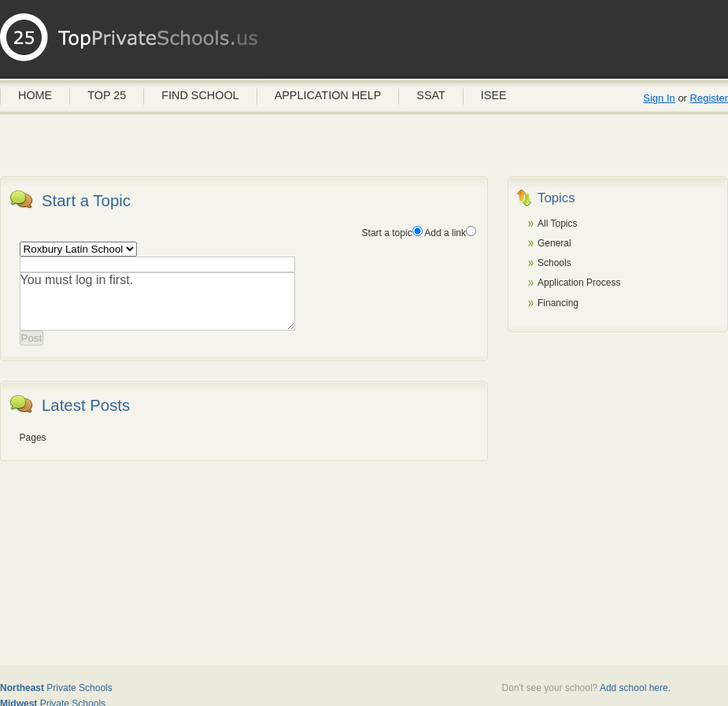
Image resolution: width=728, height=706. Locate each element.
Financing (558, 303)
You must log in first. (157, 301)
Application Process (579, 283)
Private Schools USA (130, 43)
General (554, 243)
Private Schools (56, 688)
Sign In (659, 98)
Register (709, 98)
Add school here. (635, 688)
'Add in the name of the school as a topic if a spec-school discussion (78, 249)
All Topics (557, 224)
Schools (554, 263)
